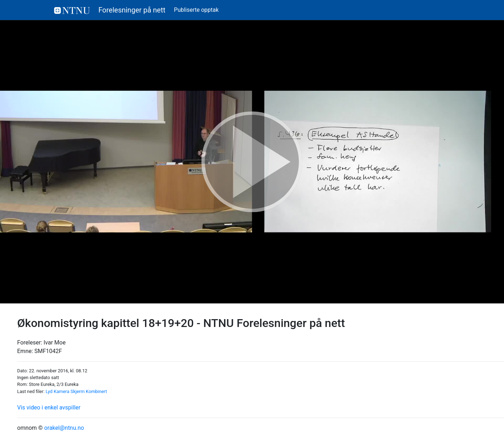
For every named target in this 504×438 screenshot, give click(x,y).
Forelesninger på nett (110, 10)
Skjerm (78, 391)
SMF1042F (48, 351)
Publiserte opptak (196, 10)
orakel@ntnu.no (64, 428)
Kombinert (96, 391)
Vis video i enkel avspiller (49, 407)
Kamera (61, 391)
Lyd (49, 391)
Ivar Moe (55, 343)
